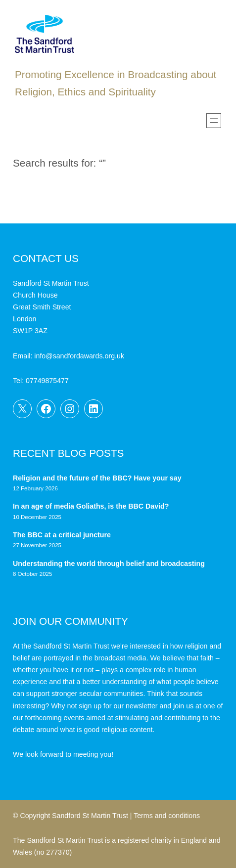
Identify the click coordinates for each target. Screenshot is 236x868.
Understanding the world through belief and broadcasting (109, 564)
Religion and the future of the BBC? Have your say (97, 478)
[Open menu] (214, 121)
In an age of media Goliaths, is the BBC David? (92, 506)
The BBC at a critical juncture (62, 535)
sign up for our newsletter (118, 706)
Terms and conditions (167, 816)
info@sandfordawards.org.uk (79, 356)
